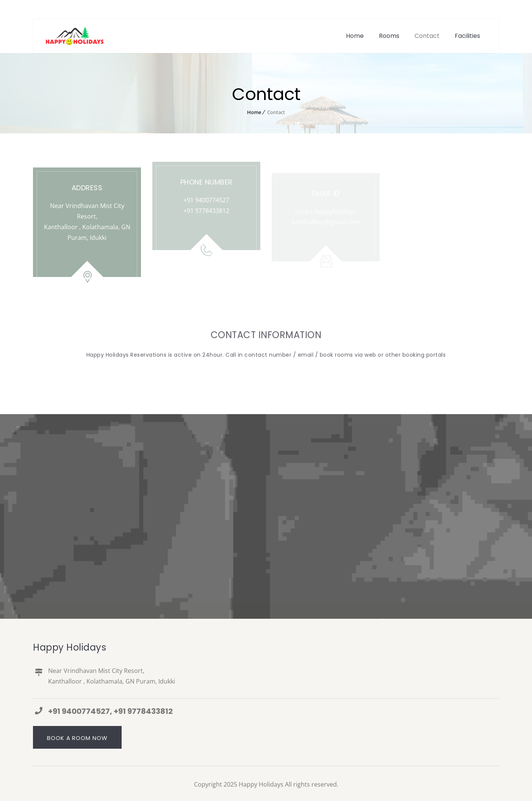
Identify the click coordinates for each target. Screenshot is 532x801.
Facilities (467, 36)
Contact (427, 36)
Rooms (389, 36)
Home (355, 36)
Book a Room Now (77, 738)
